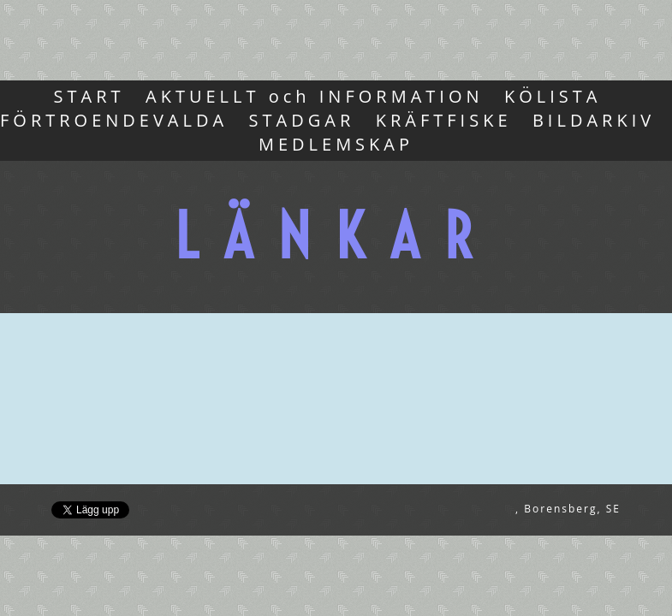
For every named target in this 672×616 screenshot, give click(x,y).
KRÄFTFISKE (444, 120)
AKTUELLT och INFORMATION (314, 96)
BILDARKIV (594, 120)
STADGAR (302, 120)
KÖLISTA (553, 96)
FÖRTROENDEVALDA (114, 120)
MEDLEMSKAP (336, 144)
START (89, 96)
